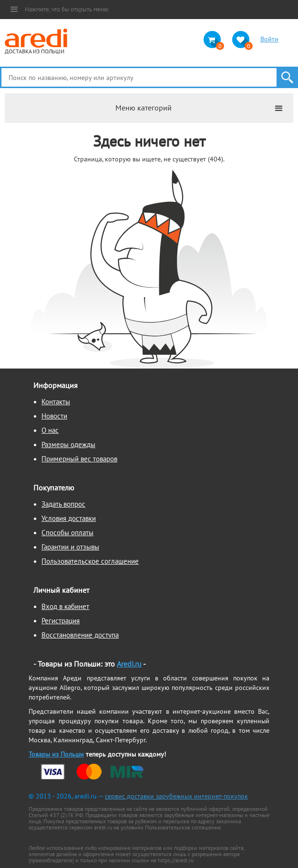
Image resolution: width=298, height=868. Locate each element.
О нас (50, 430)
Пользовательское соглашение (90, 561)
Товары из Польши (56, 754)
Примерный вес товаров (79, 459)
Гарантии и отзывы (70, 547)
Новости (54, 416)
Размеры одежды (68, 444)
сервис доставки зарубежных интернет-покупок (176, 796)
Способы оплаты (67, 533)
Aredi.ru (129, 664)
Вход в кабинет (65, 606)
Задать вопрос (63, 504)
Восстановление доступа (80, 635)
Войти (269, 39)
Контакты (56, 402)
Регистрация (61, 621)
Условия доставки (69, 518)
